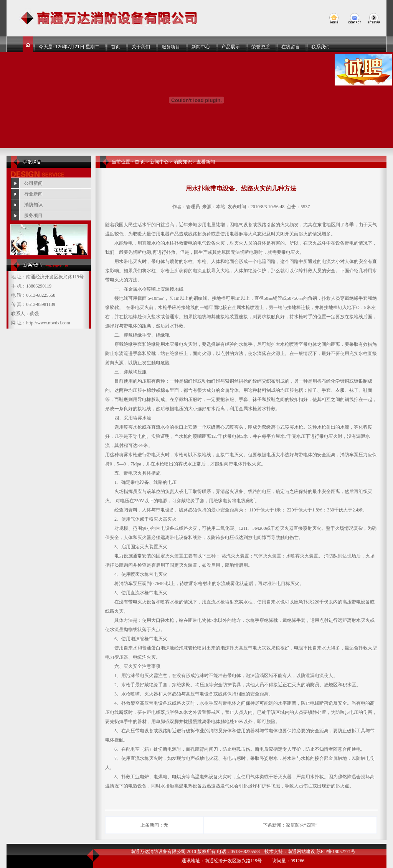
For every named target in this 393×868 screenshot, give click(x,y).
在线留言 (291, 47)
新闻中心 (201, 47)
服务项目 (171, 47)
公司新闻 (33, 183)
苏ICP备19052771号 (336, 852)
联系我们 (320, 47)
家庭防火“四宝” (302, 825)
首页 (116, 47)
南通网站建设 (301, 852)
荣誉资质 (261, 47)
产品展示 (231, 47)
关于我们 (141, 47)
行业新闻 (33, 194)
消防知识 (33, 205)
